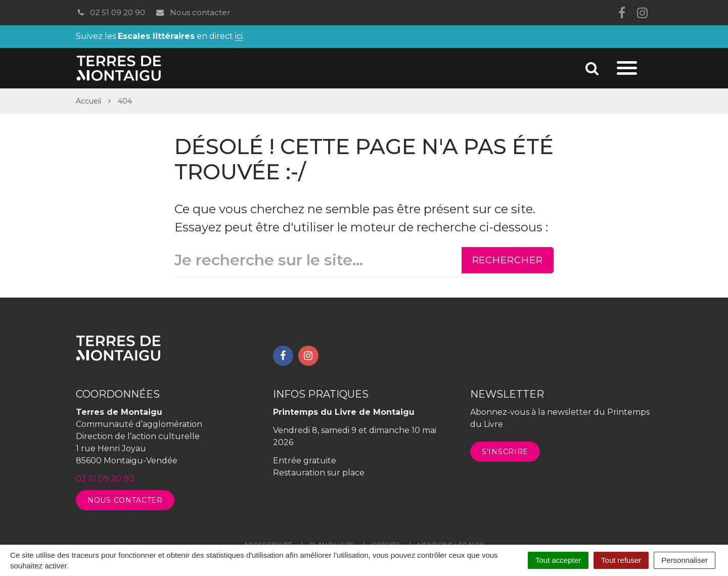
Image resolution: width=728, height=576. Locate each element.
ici (239, 37)
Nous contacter (192, 12)
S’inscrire (505, 452)
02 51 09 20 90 (110, 12)
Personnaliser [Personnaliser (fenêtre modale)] (685, 560)
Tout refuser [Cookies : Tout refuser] (621, 560)
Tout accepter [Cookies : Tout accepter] (558, 560)
